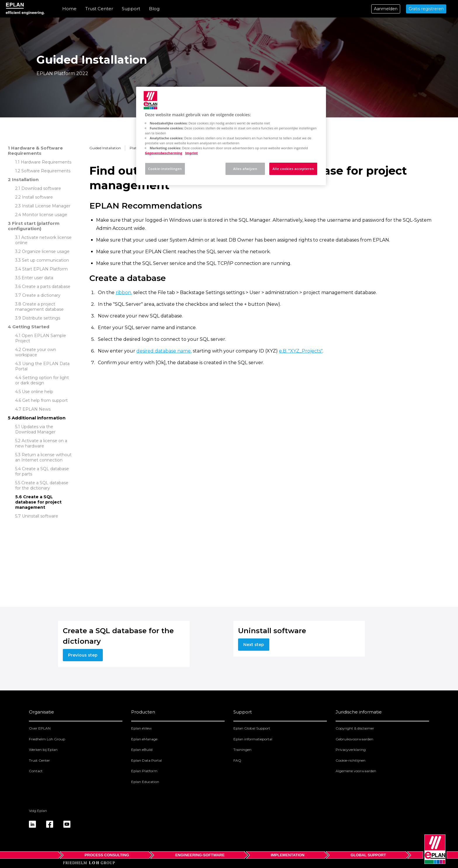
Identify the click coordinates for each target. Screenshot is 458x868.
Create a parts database (46, 287)
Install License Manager (46, 206)
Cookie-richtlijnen (351, 760)
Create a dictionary (41, 295)
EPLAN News (37, 409)
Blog (154, 9)
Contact (36, 771)
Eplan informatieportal (253, 739)
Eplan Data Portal (146, 760)
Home (69, 9)
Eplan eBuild (142, 750)
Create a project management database (39, 307)
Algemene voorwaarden (356, 771)
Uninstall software (40, 516)
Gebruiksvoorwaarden (354, 739)
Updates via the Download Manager (35, 429)
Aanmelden (386, 9)
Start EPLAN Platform (45, 269)
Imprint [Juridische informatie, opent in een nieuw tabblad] (191, 153)
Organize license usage (46, 251)
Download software (41, 188)
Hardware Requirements (46, 162)
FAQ (237, 760)
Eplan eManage (144, 739)
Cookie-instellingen (165, 169)
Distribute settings (41, 318)
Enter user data (37, 278)
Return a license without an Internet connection (43, 457)
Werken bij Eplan (43, 750)
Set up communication (45, 260)
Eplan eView (142, 728)
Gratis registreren (426, 9)
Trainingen (242, 750)
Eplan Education (145, 782)
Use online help (38, 392)
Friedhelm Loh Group (47, 739)
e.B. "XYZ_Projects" (301, 351)
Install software (37, 197)
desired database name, (164, 351)
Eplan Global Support (252, 728)
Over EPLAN (40, 728)
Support (131, 9)
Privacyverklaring (351, 750)
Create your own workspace (36, 352)
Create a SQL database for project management (38, 502)
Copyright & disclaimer (355, 728)
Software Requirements (46, 171)
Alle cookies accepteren (293, 169)
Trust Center (99, 9)
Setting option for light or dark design (42, 380)
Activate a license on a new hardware (41, 443)
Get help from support (45, 400)
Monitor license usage (45, 215)
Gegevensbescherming (164, 153)
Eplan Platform (144, 771)
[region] (231, 136)
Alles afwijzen (245, 169)
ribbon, (124, 292)
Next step (254, 645)
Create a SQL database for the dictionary (42, 485)
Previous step (83, 655)
